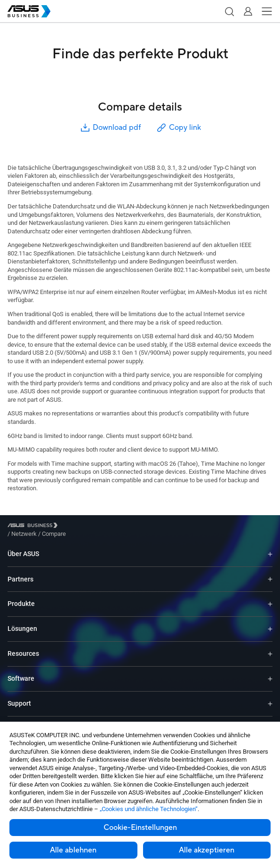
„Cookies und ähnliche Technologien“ (149, 809)
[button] (229, 11)
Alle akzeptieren (207, 850)
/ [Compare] (105, 527)
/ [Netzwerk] (76, 527)
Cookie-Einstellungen (140, 828)
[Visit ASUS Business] (34, 527)
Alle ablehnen (73, 850)
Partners (20, 572)
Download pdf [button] (110, 128)
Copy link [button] (178, 128)
